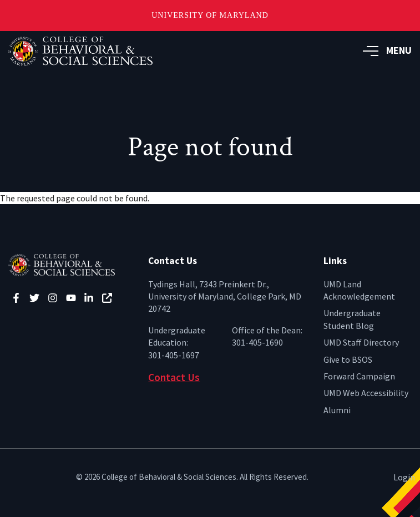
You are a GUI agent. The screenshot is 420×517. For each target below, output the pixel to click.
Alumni (337, 410)
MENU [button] (387, 50)
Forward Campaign (359, 376)
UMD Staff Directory (361, 342)
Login (404, 477)
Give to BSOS (348, 359)
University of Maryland (210, 15)
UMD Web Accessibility (366, 393)
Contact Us (174, 377)
